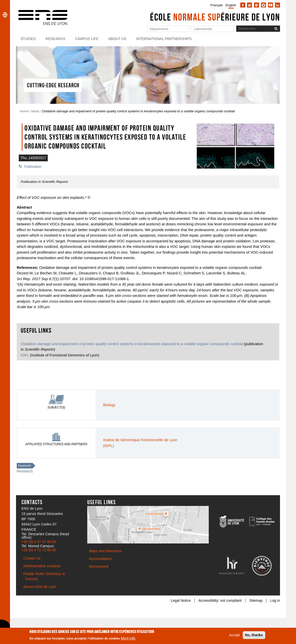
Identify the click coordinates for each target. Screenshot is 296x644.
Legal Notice (181, 600)
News (35, 111)
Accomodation (100, 559)
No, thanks (254, 636)
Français (217, 5)
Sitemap (256, 600)
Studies (28, 39)
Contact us (32, 558)
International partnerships (164, 39)
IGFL (25, 355)
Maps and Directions (105, 551)
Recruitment (99, 566)
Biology (109, 405)
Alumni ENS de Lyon (40, 587)
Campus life (87, 39)
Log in (275, 600)
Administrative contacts (42, 566)
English (231, 5)
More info (128, 640)
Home (24, 111)
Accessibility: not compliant (220, 600)
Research (55, 39)
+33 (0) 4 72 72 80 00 (39, 550)
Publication (33, 167)
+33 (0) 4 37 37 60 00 (39, 542)
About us (117, 39)
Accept (234, 636)
